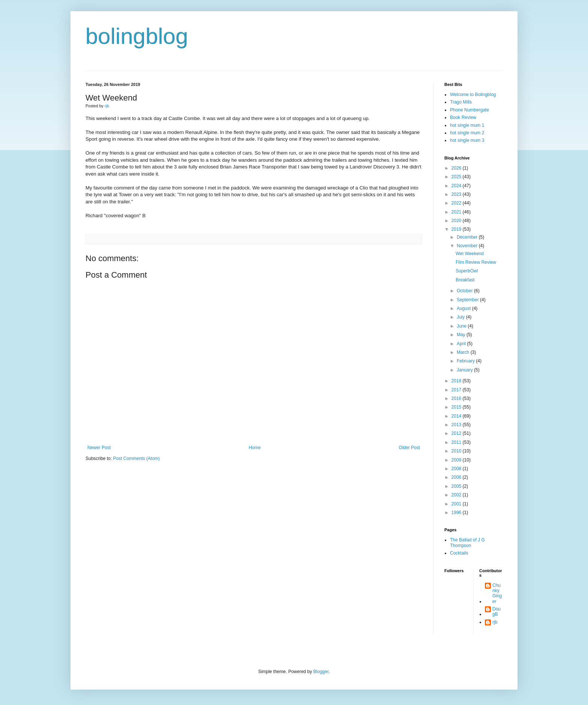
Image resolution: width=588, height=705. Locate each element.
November (468, 246)
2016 (457, 398)
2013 (457, 425)
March (464, 352)
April (462, 344)
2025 (457, 177)
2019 (457, 229)
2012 (457, 433)
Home (255, 448)
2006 (457, 477)
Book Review (463, 117)
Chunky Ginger (497, 593)
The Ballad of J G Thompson (467, 543)
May (462, 335)
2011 (457, 442)
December (468, 237)
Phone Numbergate (469, 110)
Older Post (409, 448)
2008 (457, 469)
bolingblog (137, 36)
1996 (457, 513)
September (468, 300)
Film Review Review (476, 262)
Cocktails (459, 553)
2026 (457, 168)
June (462, 326)
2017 (457, 390)
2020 (457, 221)
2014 (457, 416)
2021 (457, 212)
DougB (496, 612)
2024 (457, 186)
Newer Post (99, 448)
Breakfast (465, 280)
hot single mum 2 (467, 133)
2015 (457, 407)
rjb (495, 622)
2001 (457, 504)
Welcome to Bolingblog (473, 95)
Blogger (321, 672)
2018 (457, 381)
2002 (457, 495)
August (464, 308)
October (465, 291)
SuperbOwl (467, 271)
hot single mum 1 (467, 125)
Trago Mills (461, 102)
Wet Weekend (470, 254)
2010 (457, 451)
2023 (457, 194)
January (465, 370)
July (461, 317)
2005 (457, 486)
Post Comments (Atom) (136, 458)
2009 (457, 460)
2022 (457, 203)
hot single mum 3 (467, 140)
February (466, 361)
